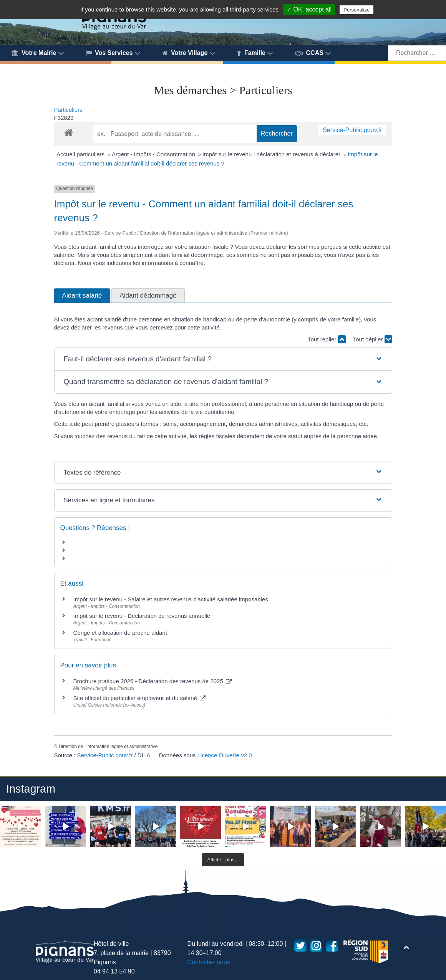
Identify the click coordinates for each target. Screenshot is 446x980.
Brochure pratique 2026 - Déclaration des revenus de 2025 (153, 681)
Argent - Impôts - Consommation (154, 154)
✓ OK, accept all (309, 9)
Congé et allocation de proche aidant (120, 633)
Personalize (356, 10)
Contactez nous (209, 962)
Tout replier (327, 339)
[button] (223, 359)
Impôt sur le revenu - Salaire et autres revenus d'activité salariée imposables (171, 599)
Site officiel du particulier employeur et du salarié (140, 698)
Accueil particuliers (81, 154)
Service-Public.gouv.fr (352, 130)
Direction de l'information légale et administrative (108, 747)
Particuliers (68, 110)
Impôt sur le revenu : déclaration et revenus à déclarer (272, 154)
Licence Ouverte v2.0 (225, 755)
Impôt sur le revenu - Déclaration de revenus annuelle (142, 616)
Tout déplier (373, 339)
